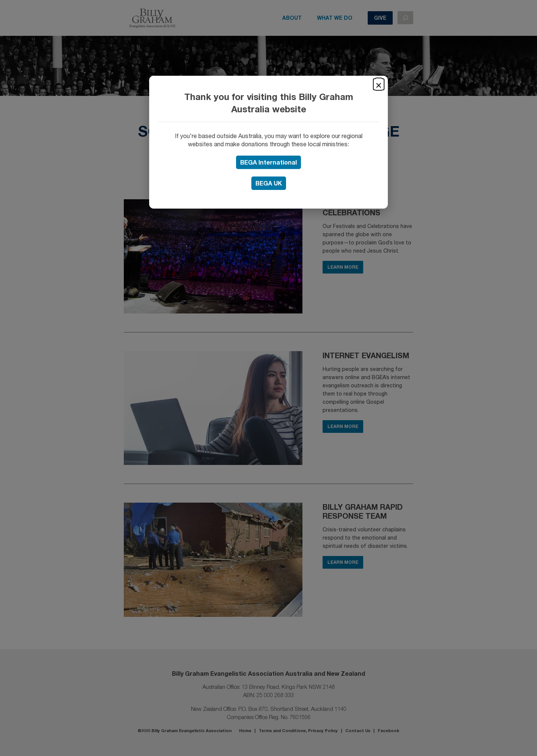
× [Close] (379, 84)
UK (269, 183)
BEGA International (268, 162)
